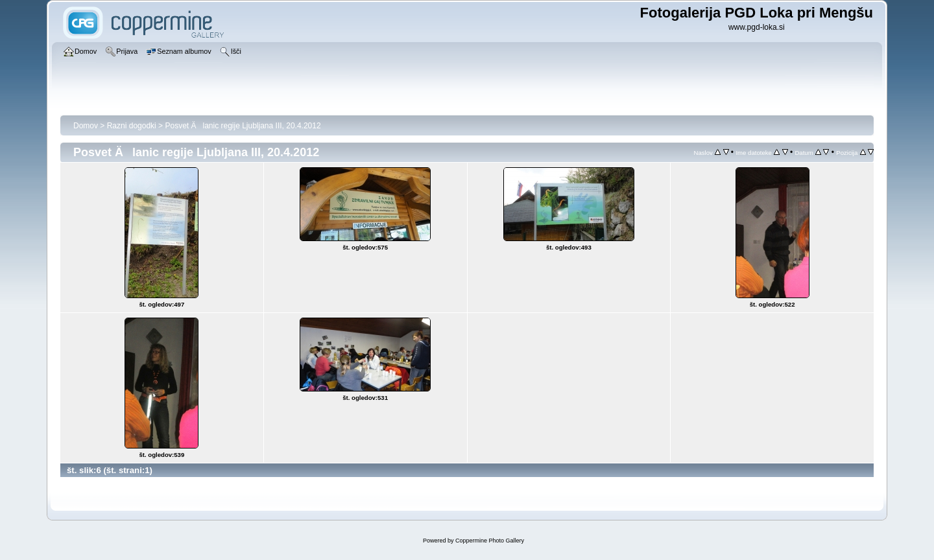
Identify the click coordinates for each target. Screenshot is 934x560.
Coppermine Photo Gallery (490, 541)
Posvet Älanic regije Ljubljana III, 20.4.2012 (243, 126)
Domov (86, 126)
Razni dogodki (132, 126)
